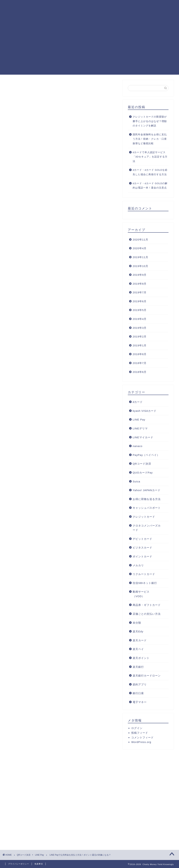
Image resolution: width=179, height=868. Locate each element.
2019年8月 (140, 284)
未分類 (137, 623)
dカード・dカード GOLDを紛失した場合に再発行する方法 (150, 172)
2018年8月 (140, 354)
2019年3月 (140, 328)
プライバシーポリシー (19, 864)
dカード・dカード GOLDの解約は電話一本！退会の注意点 (150, 186)
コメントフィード (142, 737)
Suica (136, 481)
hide (67, 275)
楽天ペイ (138, 649)
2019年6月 (140, 301)
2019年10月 (140, 266)
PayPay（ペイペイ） (146, 455)
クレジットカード (144, 517)
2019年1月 (140, 345)
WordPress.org (141, 742)
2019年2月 (140, 337)
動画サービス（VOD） (141, 594)
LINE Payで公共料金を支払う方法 (59, 287)
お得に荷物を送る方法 (147, 499)
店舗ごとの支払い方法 (147, 614)
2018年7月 (140, 363)
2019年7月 (140, 292)
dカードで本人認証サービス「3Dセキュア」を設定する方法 (150, 157)
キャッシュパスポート (147, 508)
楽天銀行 (138, 667)
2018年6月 (140, 372)
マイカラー (40, 540)
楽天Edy (138, 631)
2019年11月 (140, 257)
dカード (138, 402)
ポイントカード (142, 556)
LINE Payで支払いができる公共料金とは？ (56, 282)
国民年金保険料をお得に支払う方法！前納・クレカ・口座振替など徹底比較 (150, 139)
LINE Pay (16, 87)
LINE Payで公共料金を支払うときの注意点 (64, 292)
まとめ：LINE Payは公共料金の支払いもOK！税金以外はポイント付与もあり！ (70, 298)
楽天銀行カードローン (147, 676)
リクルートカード (144, 574)
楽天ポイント (141, 658)
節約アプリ (140, 684)
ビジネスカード (142, 548)
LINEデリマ (140, 428)
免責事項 (39, 864)
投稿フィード (140, 733)
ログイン (137, 728)
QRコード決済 (142, 464)
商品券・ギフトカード (147, 605)
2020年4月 (140, 248)
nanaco (138, 446)
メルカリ (138, 565)
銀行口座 (138, 693)
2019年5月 (140, 310)
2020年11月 (140, 240)
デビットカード (142, 539)
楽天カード (140, 640)
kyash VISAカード (145, 411)
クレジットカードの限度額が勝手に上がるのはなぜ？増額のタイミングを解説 (150, 121)
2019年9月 (140, 275)
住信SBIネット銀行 (145, 583)
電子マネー (140, 702)
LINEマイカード (143, 437)
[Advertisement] (89, 50)
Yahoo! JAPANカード (147, 490)
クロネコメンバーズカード (147, 528)
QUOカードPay (143, 473)
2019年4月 (140, 319)
